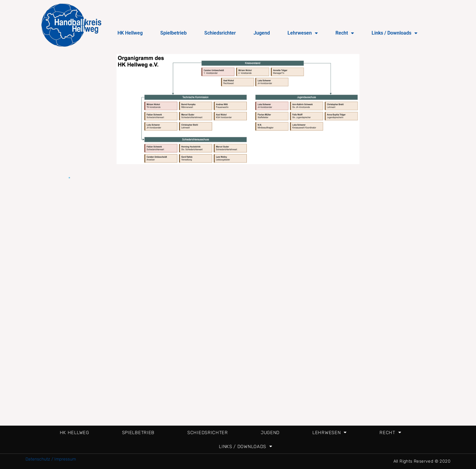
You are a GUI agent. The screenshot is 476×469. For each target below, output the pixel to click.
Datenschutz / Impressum (51, 459)
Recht (345, 33)
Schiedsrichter (220, 33)
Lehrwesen (303, 33)
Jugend (262, 33)
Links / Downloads (394, 33)
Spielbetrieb (173, 33)
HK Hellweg (130, 33)
